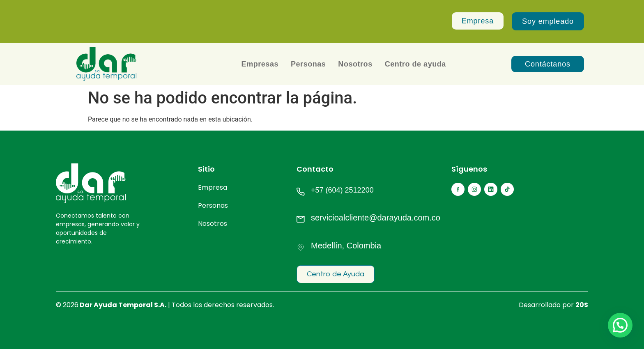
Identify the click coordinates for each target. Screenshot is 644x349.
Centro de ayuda (415, 64)
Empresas (260, 64)
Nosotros (355, 64)
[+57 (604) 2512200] (301, 192)
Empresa (213, 187)
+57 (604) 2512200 (342, 190)
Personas (308, 64)
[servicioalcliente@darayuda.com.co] (301, 219)
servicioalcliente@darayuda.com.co (376, 218)
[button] (620, 325)
